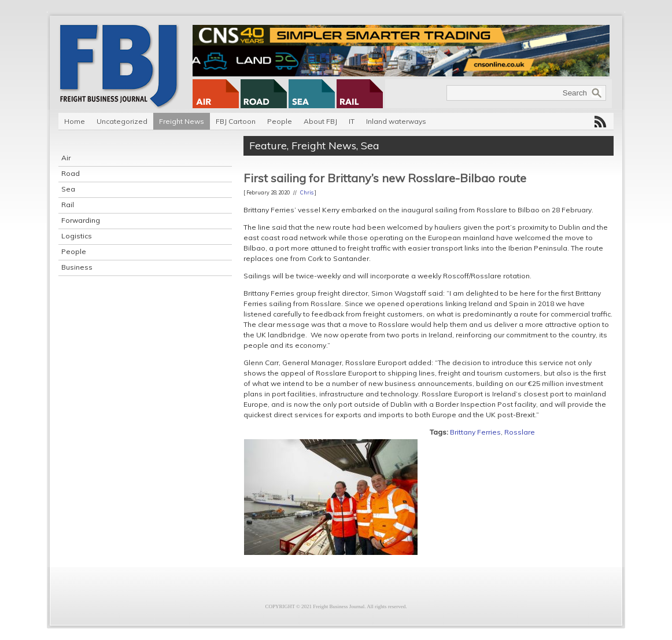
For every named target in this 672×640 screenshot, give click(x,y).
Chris (307, 192)
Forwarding (81, 220)
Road (71, 173)
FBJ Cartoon (236, 121)
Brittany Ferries (475, 432)
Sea (68, 189)
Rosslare (520, 432)
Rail (68, 205)
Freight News (182, 121)
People (280, 121)
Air (66, 158)
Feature (268, 146)
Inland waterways (396, 121)
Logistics (77, 236)
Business (77, 267)
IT (352, 121)
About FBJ (320, 121)
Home (75, 121)
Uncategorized (122, 121)
